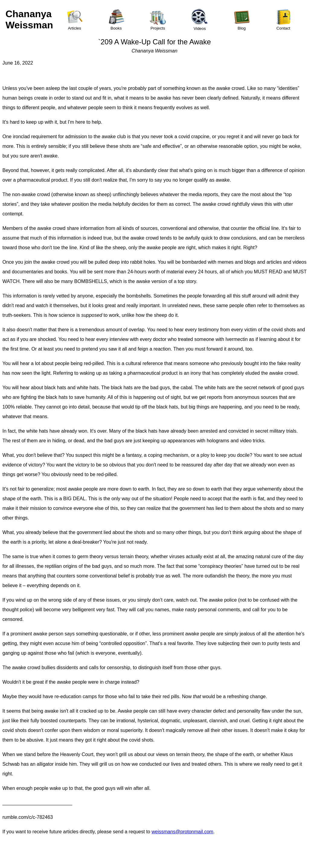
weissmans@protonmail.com (182, 832)
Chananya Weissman (29, 19)
